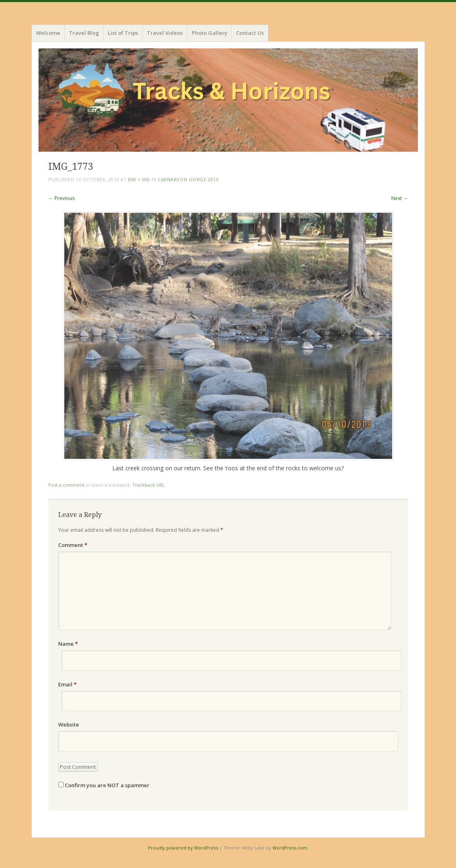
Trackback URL (149, 485)
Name (68, 644)
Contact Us (250, 33)
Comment (73, 545)
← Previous (61, 198)
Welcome (48, 33)
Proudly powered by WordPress (183, 848)
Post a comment (66, 485)
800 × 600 (139, 179)
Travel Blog (84, 33)
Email (67, 684)
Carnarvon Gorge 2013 (188, 179)
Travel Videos (165, 33)
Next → (400, 198)
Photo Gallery (210, 33)
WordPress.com (290, 848)
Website (69, 724)
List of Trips (123, 33)
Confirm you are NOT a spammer (104, 785)
